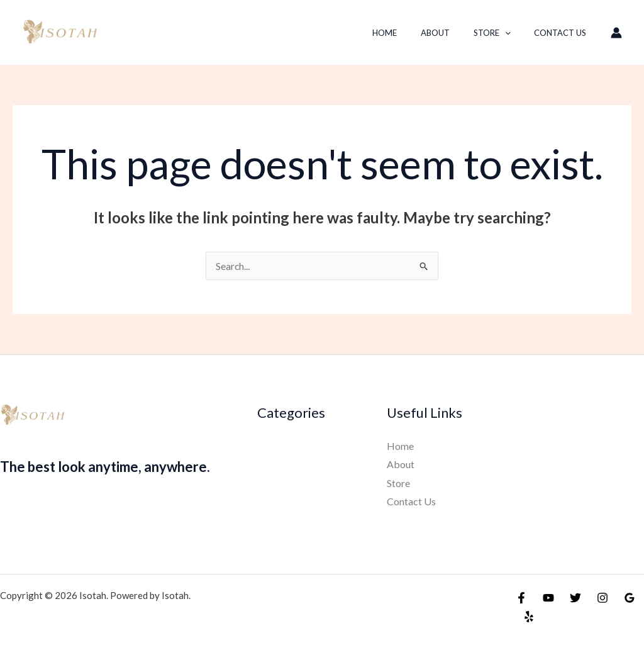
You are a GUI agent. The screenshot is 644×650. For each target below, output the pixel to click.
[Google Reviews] (630, 598)
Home (410, 33)
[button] (516, 33)
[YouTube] (548, 598)
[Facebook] (521, 598)
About (453, 33)
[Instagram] (602, 598)
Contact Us (564, 33)
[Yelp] (529, 617)
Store (503, 33)
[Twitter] (575, 598)
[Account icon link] (616, 33)
